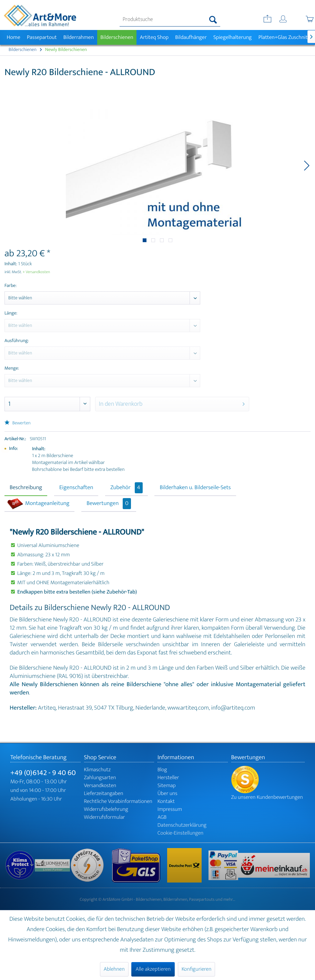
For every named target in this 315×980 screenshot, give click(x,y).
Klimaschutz (98, 770)
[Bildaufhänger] (191, 37)
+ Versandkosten (37, 272)
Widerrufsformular (105, 817)
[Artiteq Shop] (154, 37)
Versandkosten (100, 786)
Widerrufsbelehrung (106, 809)
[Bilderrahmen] (79, 37)
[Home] (13, 37)
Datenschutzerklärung (182, 825)
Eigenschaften (76, 488)
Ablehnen (114, 969)
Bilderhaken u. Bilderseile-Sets (195, 488)
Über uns (167, 793)
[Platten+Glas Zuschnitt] (284, 37)
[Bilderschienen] (117, 37)
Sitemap (167, 786)
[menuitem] (170, 20)
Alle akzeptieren (153, 969)
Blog (162, 770)
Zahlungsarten (100, 778)
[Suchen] (213, 20)
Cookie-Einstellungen (180, 833)
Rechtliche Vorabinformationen (118, 801)
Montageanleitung (47, 504)
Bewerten (18, 423)
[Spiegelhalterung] (232, 37)
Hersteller (168, 778)
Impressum (170, 809)
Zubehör (126, 488)
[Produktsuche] (170, 20)
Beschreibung (26, 488)
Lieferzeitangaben (104, 793)
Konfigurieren (196, 969)
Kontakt (166, 801)
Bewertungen (109, 504)
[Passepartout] (42, 37)
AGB (162, 817)
